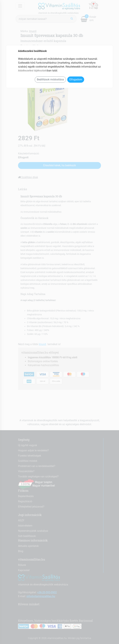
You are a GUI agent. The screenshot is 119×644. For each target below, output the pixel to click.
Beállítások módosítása (50, 79)
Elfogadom (76, 79)
